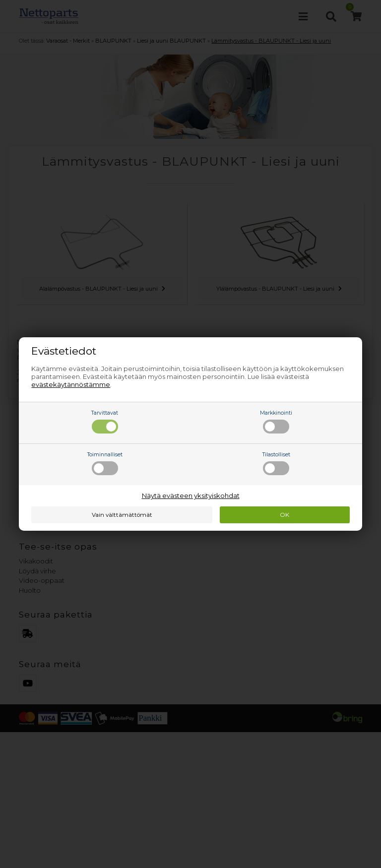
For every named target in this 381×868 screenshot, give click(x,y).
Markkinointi (276, 422)
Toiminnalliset (105, 463)
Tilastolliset (276, 463)
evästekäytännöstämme (71, 384)
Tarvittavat (105, 422)
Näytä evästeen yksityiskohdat (191, 496)
